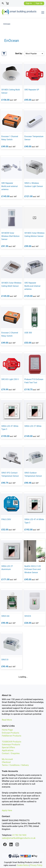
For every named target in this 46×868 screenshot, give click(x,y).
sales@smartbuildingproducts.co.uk (19, 838)
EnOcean (7, 24)
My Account (7, 759)
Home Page (7, 730)
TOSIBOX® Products (12, 742)
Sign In (29, 3)
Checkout (6, 762)
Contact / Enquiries (11, 753)
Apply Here (7, 810)
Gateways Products (11, 744)
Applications (8, 750)
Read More (7, 720)
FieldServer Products (12, 736)
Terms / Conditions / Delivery (15, 765)
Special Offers (8, 747)
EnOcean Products (10, 733)
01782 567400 (19, 835)
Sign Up (39, 3)
